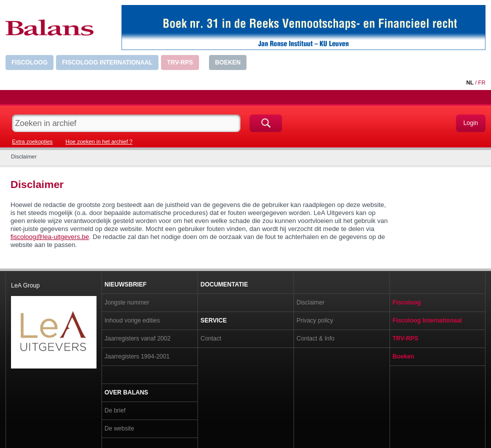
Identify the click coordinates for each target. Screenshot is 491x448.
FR (482, 82)
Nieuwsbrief (125, 284)
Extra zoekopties (32, 141)
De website (119, 428)
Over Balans (126, 392)
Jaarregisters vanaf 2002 (137, 338)
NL (470, 82)
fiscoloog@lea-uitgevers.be (50, 237)
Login (471, 123)
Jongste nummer (127, 302)
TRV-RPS (180, 62)
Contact (211, 338)
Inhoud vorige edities (132, 320)
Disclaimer (310, 302)
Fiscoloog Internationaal (107, 62)
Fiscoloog (29, 62)
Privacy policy (315, 320)
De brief (115, 410)
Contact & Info (315, 338)
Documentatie (224, 284)
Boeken (228, 62)
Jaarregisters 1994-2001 (137, 356)
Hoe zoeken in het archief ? (99, 141)
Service (213, 320)
